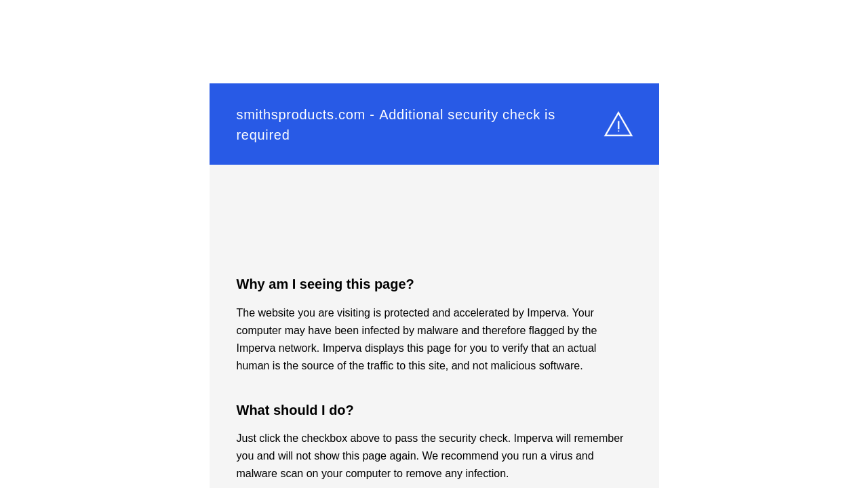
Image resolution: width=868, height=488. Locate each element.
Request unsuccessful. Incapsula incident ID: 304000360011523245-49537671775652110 (434, 244)
